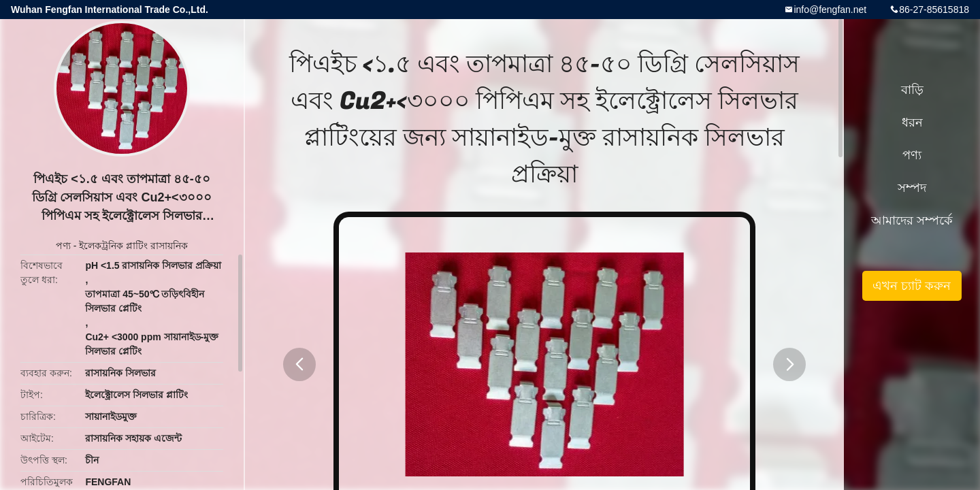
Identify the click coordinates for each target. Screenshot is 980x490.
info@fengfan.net (830, 10)
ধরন (912, 122)
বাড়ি (912, 90)
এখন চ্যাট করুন (912, 286)
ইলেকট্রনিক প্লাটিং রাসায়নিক (133, 246)
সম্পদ (912, 188)
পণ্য (63, 246)
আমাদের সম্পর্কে (912, 220)
